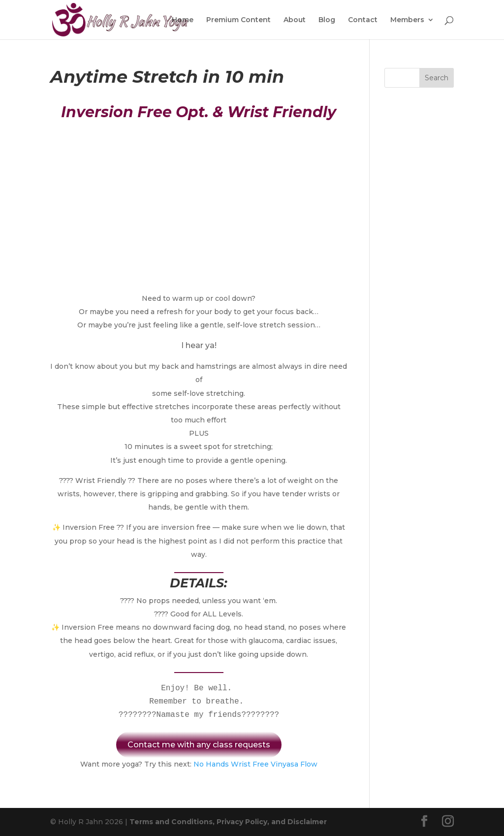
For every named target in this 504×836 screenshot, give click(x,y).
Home (183, 20)
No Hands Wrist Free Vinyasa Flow (255, 764)
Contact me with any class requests (199, 745)
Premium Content (238, 20)
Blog (327, 20)
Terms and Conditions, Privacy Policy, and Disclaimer (228, 822)
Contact (363, 20)
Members (407, 20)
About (295, 20)
